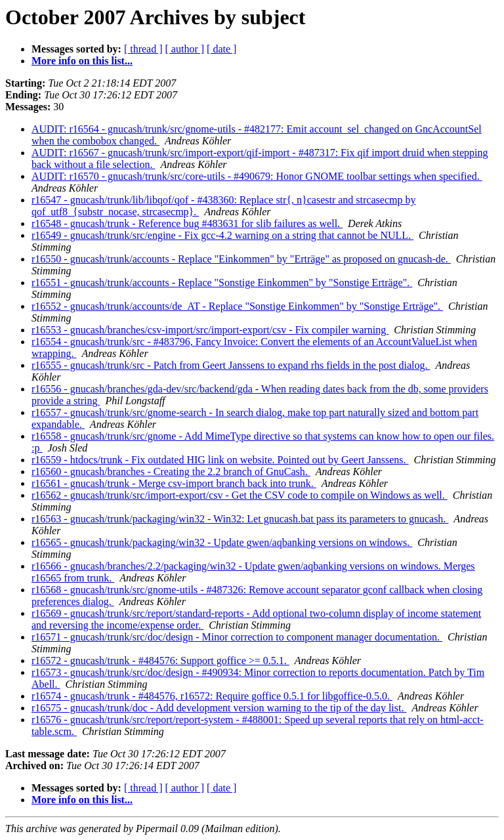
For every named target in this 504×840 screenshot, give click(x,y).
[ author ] (185, 49)
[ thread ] (143, 49)
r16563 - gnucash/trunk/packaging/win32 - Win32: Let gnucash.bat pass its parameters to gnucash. (240, 519)
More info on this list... (82, 61)
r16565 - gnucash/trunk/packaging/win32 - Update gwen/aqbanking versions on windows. (222, 542)
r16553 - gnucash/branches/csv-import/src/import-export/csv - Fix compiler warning (210, 330)
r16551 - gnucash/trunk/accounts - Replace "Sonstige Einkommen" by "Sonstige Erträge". (222, 283)
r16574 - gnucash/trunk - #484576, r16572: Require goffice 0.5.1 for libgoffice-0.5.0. (212, 696)
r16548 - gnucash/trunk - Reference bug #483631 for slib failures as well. (187, 223)
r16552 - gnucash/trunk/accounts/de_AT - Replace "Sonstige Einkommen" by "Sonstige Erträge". (237, 306)
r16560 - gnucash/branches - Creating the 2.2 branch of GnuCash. (171, 472)
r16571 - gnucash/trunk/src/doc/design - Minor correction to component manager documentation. (237, 637)
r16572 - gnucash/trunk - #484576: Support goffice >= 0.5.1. (160, 661)
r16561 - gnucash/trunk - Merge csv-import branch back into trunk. (174, 483)
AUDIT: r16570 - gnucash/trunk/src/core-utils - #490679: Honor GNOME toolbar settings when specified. (257, 176)
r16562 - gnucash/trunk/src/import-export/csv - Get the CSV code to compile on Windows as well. (240, 495)
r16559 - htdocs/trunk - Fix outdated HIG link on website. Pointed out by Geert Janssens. (220, 460)
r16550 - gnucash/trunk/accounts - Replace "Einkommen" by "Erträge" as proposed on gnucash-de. (241, 259)
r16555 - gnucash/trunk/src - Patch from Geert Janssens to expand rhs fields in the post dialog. (231, 365)
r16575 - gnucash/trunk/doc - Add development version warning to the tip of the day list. (219, 708)
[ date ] (221, 49)
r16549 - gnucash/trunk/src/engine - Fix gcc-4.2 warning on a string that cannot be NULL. (222, 235)
